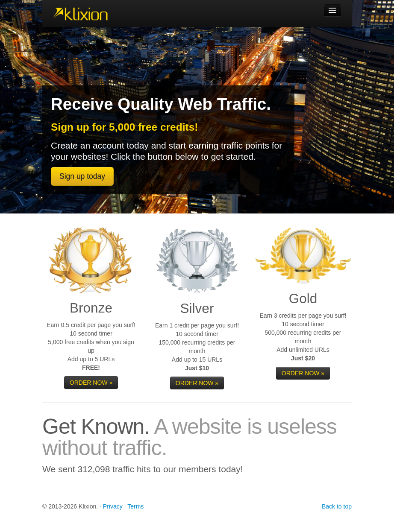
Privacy (113, 506)
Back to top (337, 506)
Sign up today (82, 176)
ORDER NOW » (91, 383)
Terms (135, 506)
